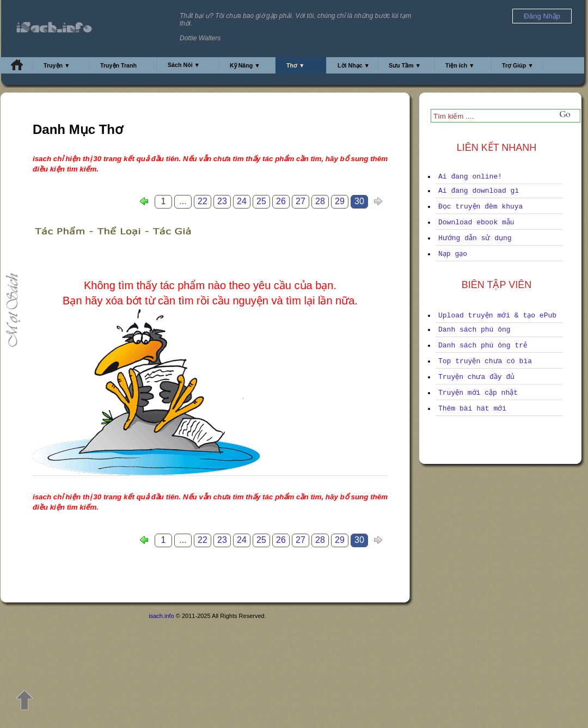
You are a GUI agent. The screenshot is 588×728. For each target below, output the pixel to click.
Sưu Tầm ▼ (405, 65)
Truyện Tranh (118, 65)
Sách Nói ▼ (184, 65)
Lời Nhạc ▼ (354, 65)
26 (281, 201)
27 (301, 201)
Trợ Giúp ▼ (518, 65)
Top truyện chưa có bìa (485, 361)
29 (340, 201)
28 (320, 201)
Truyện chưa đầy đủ (476, 377)
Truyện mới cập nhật (478, 393)
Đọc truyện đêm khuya (480, 207)
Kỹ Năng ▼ (245, 65)
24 (242, 201)
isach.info (161, 616)
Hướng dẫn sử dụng (475, 238)
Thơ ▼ (296, 65)
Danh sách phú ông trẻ (483, 345)
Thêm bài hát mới (472, 409)
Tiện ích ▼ (460, 65)
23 (222, 201)
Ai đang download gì (479, 191)
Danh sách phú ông (474, 330)
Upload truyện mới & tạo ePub (497, 316)
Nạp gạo (453, 254)
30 (359, 201)
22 (203, 201)
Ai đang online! (470, 177)
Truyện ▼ (57, 65)
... (183, 201)
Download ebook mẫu (476, 222)
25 (261, 201)
